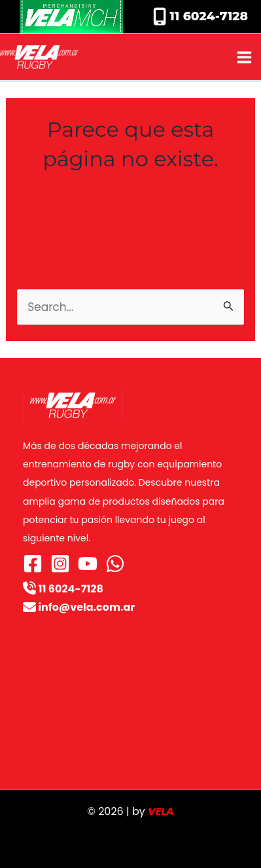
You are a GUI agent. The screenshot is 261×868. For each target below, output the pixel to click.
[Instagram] (60, 564)
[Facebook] (33, 564)
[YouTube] (88, 564)
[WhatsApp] (115, 564)
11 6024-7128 (207, 16)
